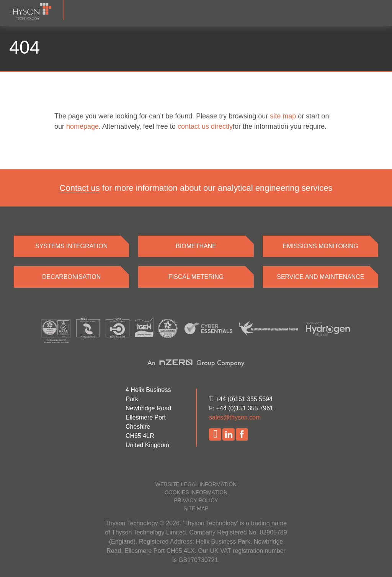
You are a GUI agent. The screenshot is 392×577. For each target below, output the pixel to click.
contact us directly (205, 126)
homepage (82, 126)
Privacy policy (196, 500)
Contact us (80, 188)
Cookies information (196, 492)
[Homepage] (37, 10)
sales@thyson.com (235, 417)
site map (283, 116)
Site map (196, 508)
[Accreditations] (196, 332)
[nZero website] (196, 363)
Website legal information (196, 484)
